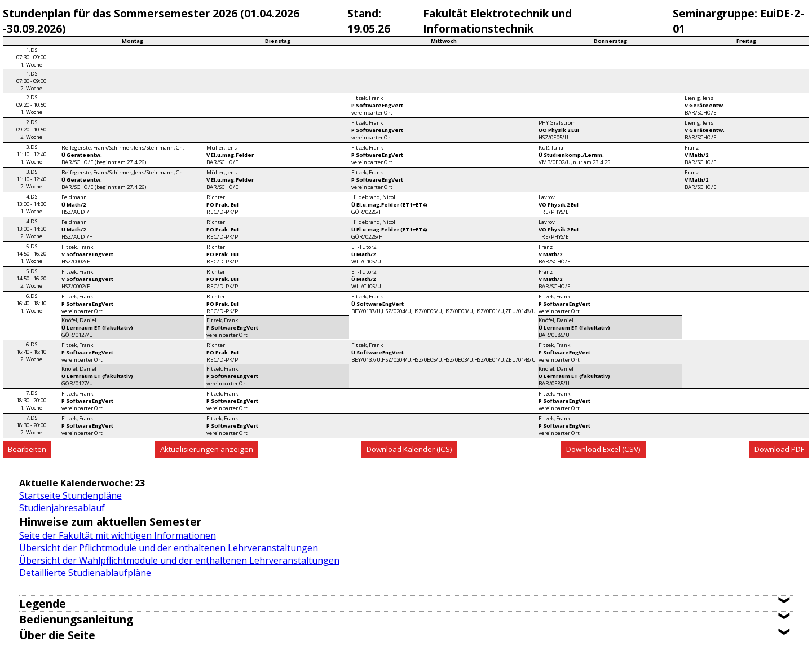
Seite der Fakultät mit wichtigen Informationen (118, 535)
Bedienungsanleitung (76, 619)
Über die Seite (57, 635)
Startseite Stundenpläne (70, 495)
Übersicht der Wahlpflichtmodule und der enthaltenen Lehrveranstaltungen (179, 560)
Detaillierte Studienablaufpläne (85, 573)
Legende (43, 603)
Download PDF (779, 449)
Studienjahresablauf (62, 508)
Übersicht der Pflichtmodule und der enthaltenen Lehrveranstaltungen (169, 548)
